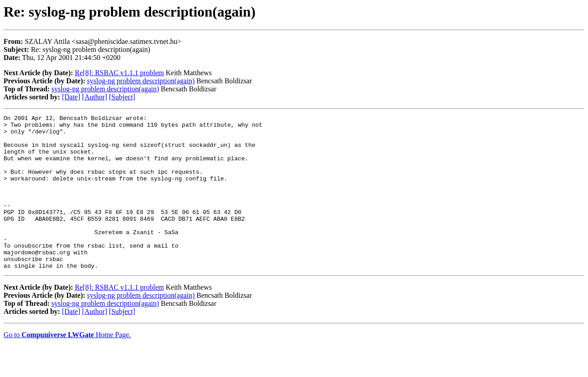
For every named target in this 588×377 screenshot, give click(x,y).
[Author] (95, 97)
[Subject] (122, 97)
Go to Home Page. (67, 366)
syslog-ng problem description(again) (141, 81)
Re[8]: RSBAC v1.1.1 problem (119, 73)
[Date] (71, 97)
